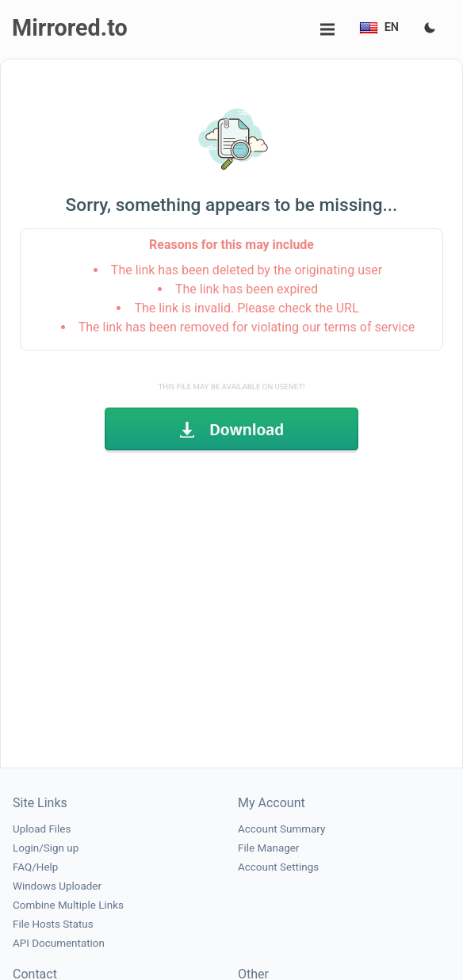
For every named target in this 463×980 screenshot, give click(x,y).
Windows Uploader (57, 886)
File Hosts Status (53, 924)
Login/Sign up (46, 848)
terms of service (369, 327)
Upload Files (42, 829)
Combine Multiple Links (68, 905)
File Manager (268, 848)
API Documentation (59, 943)
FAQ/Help (35, 867)
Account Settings (278, 867)
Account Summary (281, 829)
